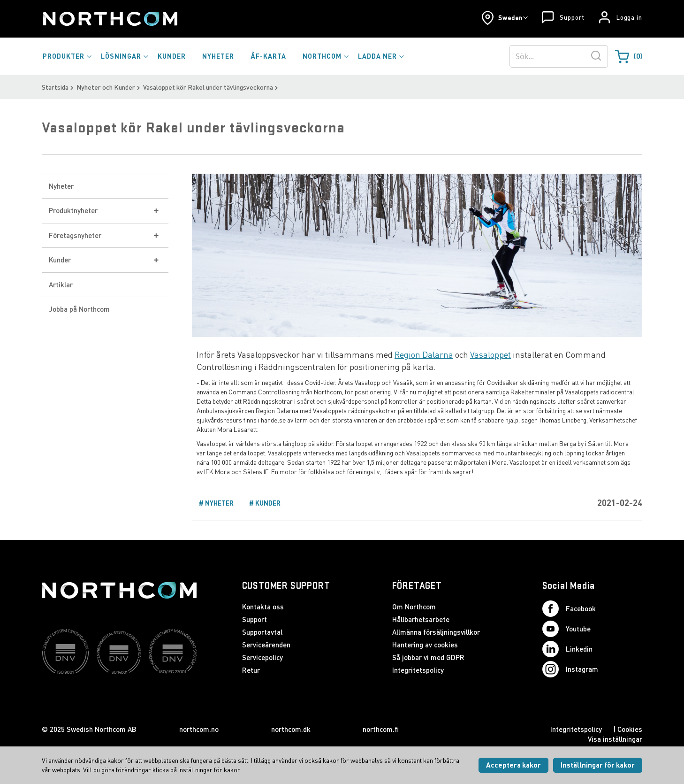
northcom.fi (381, 729)
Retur (251, 670)
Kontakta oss (263, 607)
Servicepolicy (262, 657)
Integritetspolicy (418, 670)
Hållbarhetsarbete (421, 619)
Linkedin (567, 649)
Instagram (570, 669)
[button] (505, 18)
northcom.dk (291, 729)
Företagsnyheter (75, 235)
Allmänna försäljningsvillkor (436, 632)
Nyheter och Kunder (106, 87)
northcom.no (199, 729)
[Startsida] (110, 19)
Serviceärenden (266, 645)
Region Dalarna (424, 354)
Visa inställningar (615, 739)
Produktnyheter (73, 210)
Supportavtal (262, 632)
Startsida (55, 87)
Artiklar (61, 284)
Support (572, 17)
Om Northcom (414, 607)
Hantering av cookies (425, 645)
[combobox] (559, 56)
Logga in (629, 17)
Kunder (60, 260)
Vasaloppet (490, 354)
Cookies (630, 729)
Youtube (566, 629)
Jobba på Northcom (79, 309)
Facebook (569, 609)
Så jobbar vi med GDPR (428, 657)
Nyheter (61, 186)
